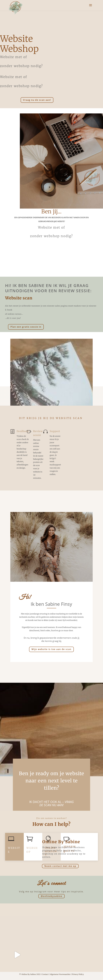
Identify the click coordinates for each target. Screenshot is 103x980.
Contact (45, 974)
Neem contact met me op (60, 866)
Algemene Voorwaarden (60, 974)
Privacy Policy (78, 974)
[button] (4, 4)
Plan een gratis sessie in (26, 327)
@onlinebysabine (51, 896)
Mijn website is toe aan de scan (51, 649)
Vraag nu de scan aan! (37, 100)
